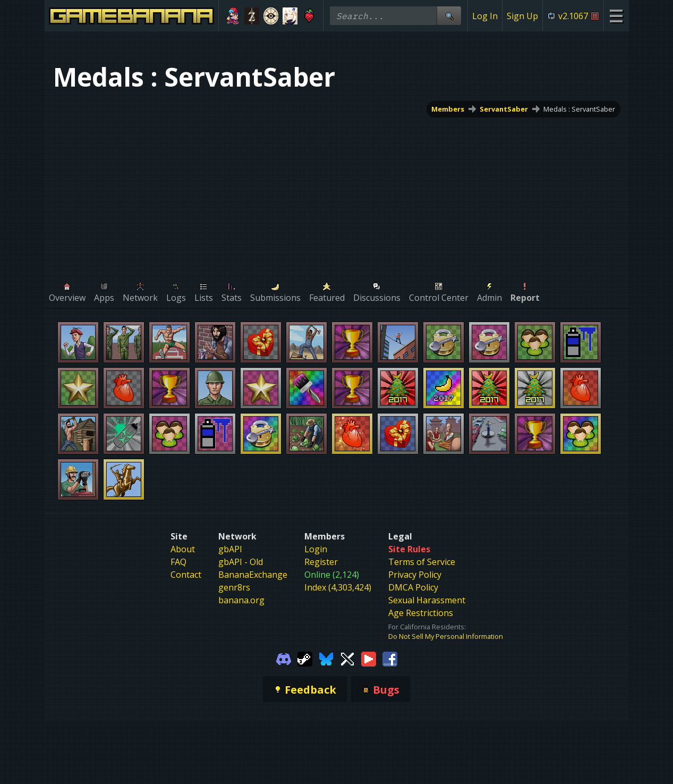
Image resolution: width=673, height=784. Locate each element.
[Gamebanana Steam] (305, 658)
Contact (186, 575)
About (183, 549)
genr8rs (234, 587)
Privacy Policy (415, 575)
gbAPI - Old (241, 562)
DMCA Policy (413, 587)
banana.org (241, 600)
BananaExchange (253, 575)
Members (448, 109)
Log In (485, 16)
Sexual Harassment (427, 600)
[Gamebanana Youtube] (369, 658)
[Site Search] (449, 16)
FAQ (178, 562)
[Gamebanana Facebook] (390, 658)
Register (321, 562)
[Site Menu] (616, 16)
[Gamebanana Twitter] (347, 658)
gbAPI (230, 549)
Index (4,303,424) (338, 587)
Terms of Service (422, 562)
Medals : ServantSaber (579, 109)
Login (316, 549)
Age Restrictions (421, 613)
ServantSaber (504, 109)
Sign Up (522, 16)
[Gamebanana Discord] (284, 658)
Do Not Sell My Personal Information (446, 636)
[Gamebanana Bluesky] (326, 658)
